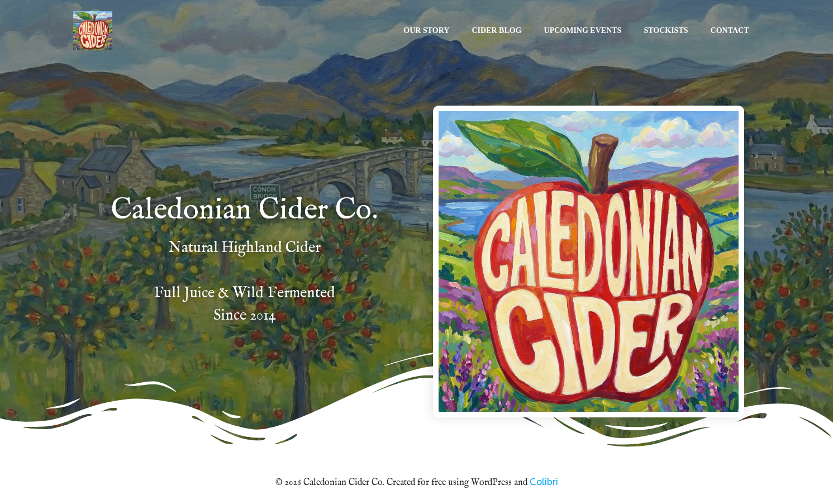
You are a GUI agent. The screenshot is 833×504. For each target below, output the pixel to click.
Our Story (427, 31)
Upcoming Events (584, 31)
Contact (730, 31)
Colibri (544, 483)
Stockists (666, 31)
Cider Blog (497, 31)
